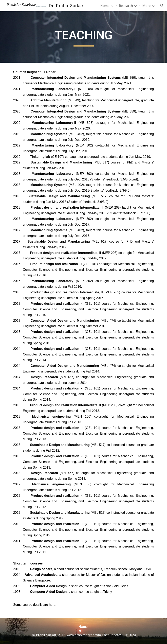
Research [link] (126, 6)
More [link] (147, 6)
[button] (162, 6)
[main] (83, 37)
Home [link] (105, 6)
